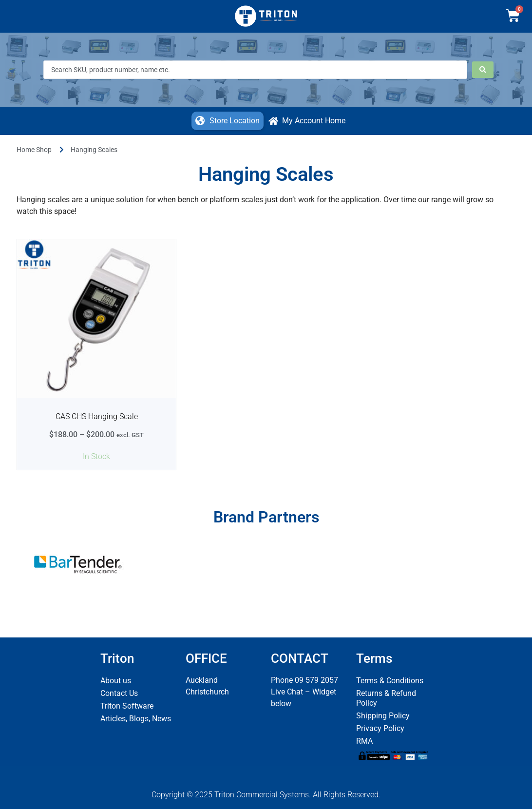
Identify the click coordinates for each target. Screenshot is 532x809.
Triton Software (127, 706)
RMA (364, 741)
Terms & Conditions (390, 681)
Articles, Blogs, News (136, 719)
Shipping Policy (383, 716)
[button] (228, 121)
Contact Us (119, 693)
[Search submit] (483, 70)
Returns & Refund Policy (386, 698)
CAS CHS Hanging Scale (97, 416)
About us (116, 681)
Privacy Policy (380, 728)
